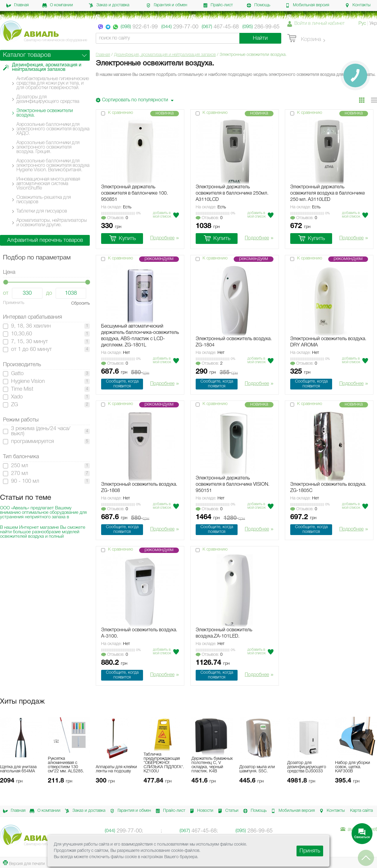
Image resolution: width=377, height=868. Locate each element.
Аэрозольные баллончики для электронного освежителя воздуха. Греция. (48, 147)
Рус (362, 24)
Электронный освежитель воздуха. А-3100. (139, 633)
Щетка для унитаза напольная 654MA (18, 769)
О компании (58, 5)
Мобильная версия (307, 5)
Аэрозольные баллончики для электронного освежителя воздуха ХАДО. (53, 129)
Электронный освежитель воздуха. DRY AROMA (328, 342)
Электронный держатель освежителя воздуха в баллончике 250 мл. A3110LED (327, 193)
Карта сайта (361, 811)
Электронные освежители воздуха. (45, 113)
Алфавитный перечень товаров (45, 240)
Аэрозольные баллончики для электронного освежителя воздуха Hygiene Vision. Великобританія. (53, 166)
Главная (18, 5)
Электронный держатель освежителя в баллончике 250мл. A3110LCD (232, 193)
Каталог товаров (27, 55)
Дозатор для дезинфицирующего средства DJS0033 (307, 767)
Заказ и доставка (109, 5)
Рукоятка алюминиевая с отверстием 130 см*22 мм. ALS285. (66, 765)
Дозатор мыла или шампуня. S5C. (257, 769)
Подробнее (165, 239)
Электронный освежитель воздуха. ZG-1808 (139, 488)
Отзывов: (115, 218)
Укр (373, 24)
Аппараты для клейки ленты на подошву (116, 769)
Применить (14, 303)
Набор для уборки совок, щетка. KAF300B (353, 767)
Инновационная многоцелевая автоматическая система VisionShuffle (48, 184)
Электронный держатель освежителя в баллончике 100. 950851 (134, 193)
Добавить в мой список (162, 215)
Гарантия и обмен (167, 5)
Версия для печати (24, 863)
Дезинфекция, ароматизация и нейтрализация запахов (165, 55)
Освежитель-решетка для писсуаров (44, 200)
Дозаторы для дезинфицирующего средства (48, 99)
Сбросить (80, 304)
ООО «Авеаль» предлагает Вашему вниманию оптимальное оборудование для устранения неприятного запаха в (43, 513)
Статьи (227, 811)
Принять (310, 851)
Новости (200, 811)
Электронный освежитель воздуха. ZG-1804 (234, 342)
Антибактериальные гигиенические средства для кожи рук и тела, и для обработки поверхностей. (53, 83)
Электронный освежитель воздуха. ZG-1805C (328, 488)
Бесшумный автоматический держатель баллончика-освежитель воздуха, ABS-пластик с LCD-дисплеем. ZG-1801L (140, 336)
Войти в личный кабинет (320, 24)
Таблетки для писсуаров (42, 211)
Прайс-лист (218, 5)
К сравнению (121, 113)
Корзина (304, 39)
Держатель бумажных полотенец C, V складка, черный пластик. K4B (212, 765)
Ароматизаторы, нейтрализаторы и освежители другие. (52, 223)
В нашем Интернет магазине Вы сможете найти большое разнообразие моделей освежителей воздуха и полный (43, 532)
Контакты (358, 5)
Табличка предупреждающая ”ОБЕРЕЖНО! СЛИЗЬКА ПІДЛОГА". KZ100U (164, 763)
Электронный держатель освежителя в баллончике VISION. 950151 (232, 485)
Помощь (258, 5)
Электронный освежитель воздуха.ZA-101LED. (224, 633)
